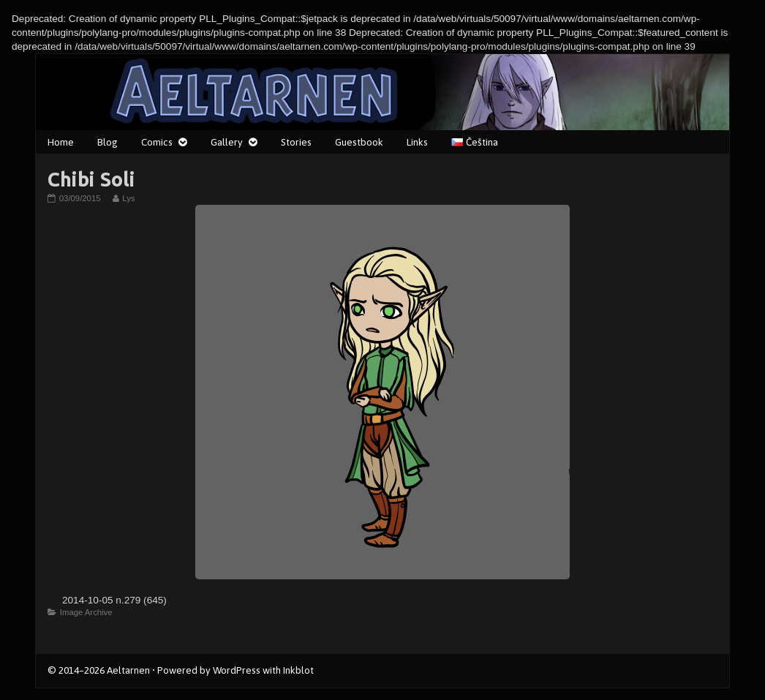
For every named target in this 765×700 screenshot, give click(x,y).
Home (61, 142)
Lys (128, 198)
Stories (296, 142)
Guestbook (359, 142)
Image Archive (86, 612)
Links (417, 142)
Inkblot (298, 670)
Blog (108, 142)
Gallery (227, 142)
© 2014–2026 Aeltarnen (99, 670)
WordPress (237, 670)
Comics (157, 142)
